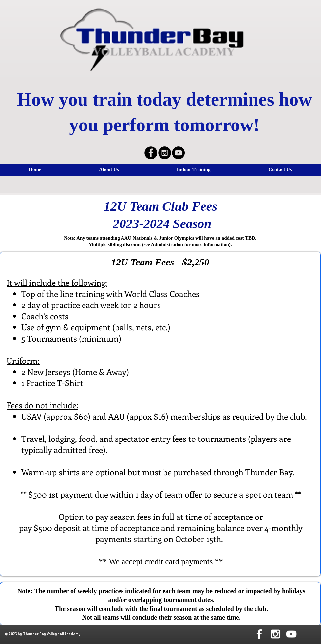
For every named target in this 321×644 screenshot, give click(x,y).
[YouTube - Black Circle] (178, 153)
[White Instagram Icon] (275, 634)
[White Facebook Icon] (259, 634)
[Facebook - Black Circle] (151, 153)
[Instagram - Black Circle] (165, 153)
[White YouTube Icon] (291, 634)
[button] (194, 170)
